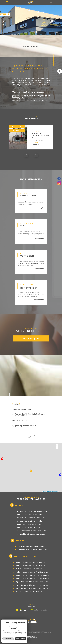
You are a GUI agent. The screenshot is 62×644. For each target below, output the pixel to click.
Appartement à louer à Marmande (32, 531)
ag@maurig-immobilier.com (24, 426)
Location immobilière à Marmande (32, 550)
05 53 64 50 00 (20, 421)
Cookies (49, 632)
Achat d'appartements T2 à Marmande (32, 575)
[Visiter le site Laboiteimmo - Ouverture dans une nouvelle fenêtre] (31, 639)
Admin (34, 632)
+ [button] (57, 446)
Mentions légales (28, 632)
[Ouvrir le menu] (51, 3)
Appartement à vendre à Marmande (32, 511)
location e (16, 97)
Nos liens (38, 632)
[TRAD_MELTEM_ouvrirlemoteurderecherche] (7, 3)
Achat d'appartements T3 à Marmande (32, 579)
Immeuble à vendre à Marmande (31, 518)
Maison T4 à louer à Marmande (29, 592)
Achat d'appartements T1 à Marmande (32, 572)
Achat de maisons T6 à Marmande (30, 569)
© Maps (48, 492)
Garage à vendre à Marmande (30, 521)
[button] (36, 155)
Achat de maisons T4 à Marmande (30, 562)
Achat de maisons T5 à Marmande (30, 566)
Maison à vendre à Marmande (30, 515)
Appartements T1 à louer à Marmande (32, 582)
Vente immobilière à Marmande (31, 547)
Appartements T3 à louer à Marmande (32, 588)
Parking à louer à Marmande (29, 524)
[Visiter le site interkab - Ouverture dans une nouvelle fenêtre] (26, 610)
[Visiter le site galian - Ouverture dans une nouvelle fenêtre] (40, 610)
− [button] (57, 448)
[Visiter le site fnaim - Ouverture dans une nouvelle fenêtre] (17, 610)
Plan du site (21, 632)
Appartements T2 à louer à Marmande (32, 585)
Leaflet (43, 492)
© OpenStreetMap (55, 492)
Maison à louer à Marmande (29, 528)
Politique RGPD (44, 632)
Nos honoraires (15, 632)
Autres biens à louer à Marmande (31, 534)
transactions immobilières (34, 95)
